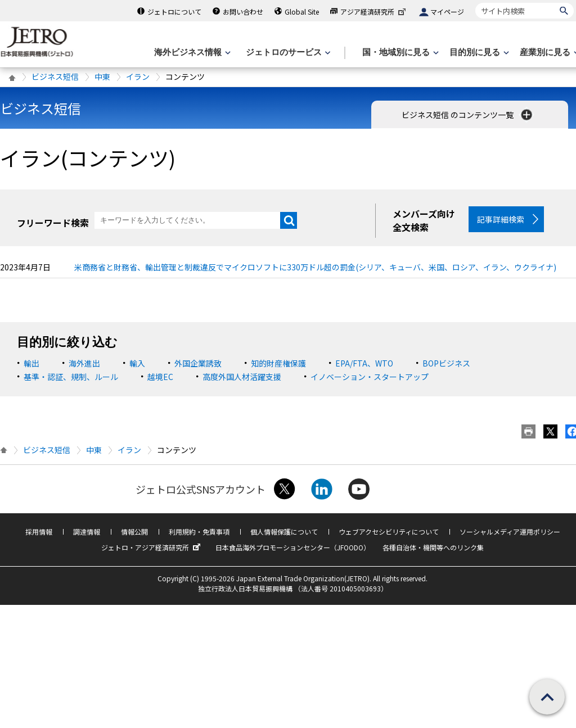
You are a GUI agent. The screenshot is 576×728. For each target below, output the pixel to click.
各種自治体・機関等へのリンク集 (433, 552)
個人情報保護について (284, 536)
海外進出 (84, 368)
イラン (138, 76)
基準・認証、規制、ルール (71, 381)
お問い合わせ (243, 12)
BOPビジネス (446, 368)
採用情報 (39, 536)
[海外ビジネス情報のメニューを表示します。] (191, 53)
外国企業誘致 (198, 368)
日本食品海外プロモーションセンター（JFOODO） (293, 552)
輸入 (137, 368)
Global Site (302, 12)
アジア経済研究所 (374, 12)
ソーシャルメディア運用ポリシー (510, 536)
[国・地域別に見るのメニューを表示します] (399, 53)
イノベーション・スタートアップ (370, 381)
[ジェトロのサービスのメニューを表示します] (287, 53)
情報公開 (134, 536)
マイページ (447, 12)
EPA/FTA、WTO (364, 368)
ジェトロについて (174, 12)
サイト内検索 (475, 3)
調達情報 (87, 536)
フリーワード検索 (53, 223)
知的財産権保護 (278, 368)
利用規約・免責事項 (199, 536)
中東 (102, 76)
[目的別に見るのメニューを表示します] (478, 53)
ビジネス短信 (55, 76)
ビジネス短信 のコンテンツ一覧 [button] (468, 115)
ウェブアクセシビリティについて (389, 536)
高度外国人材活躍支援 (242, 381)
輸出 (31, 368)
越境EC (160, 381)
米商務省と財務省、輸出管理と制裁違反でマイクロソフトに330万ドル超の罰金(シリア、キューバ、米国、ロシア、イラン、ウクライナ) (315, 272)
